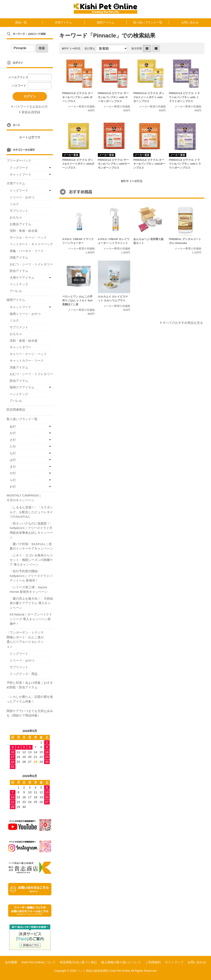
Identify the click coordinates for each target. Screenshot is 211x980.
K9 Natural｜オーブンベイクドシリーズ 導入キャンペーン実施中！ (31, 619)
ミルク (14, 204)
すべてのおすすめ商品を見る (183, 323)
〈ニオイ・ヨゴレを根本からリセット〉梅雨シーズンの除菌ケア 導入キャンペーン (31, 560)
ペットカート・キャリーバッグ (31, 244)
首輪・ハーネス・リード (27, 251)
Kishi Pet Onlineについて (39, 962)
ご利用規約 (153, 962)
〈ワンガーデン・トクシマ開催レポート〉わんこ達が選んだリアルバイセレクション (25, 639)
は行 (13, 460)
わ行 (13, 487)
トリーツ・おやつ (22, 197)
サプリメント (19, 211)
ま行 (13, 467)
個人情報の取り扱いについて (121, 962)
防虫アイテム (19, 271)
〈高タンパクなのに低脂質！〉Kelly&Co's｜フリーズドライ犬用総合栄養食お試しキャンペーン (31, 530)
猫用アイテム (105, 22)
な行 (13, 453)
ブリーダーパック (19, 160)
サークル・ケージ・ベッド (28, 237)
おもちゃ (16, 217)
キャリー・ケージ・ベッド (28, 354)
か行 (13, 433)
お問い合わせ (190, 22)
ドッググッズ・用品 (24, 674)
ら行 (13, 480)
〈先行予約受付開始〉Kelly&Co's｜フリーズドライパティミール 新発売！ (31, 576)
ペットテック (19, 284)
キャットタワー (21, 347)
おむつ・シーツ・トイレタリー (31, 264)
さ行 (13, 440)
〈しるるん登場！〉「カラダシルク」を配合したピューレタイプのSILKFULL (31, 512)
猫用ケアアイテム (22, 387)
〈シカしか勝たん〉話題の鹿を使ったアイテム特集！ (30, 699)
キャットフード (21, 174)
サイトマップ (174, 962)
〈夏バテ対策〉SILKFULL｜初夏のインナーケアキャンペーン (31, 546)
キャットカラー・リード (27, 361)
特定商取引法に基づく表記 (78, 962)
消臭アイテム (19, 257)
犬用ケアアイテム (22, 278)
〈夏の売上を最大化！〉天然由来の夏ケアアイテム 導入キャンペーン (31, 603)
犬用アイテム (63, 22)
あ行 (13, 426)
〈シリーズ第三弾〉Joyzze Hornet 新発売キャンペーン (29, 590)
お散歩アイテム (21, 224)
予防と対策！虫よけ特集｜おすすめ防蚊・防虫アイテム (30, 685)
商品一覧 (21, 22)
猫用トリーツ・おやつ (25, 314)
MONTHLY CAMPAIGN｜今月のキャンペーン (24, 498)
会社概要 (11, 962)
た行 (13, 446)
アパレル (16, 291)
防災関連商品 (16, 410)
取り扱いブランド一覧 (148, 22)
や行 (13, 473)
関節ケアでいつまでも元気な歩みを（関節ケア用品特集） (30, 713)
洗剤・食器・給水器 (24, 231)
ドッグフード (19, 168)
